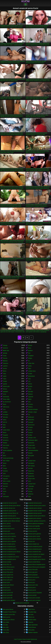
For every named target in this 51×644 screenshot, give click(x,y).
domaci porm (6, 582)
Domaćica (6, 440)
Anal (29, 379)
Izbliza (4, 420)
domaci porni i (32, 588)
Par (29, 415)
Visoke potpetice (7, 450)
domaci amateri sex (34, 544)
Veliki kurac (6, 407)
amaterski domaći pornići (10, 503)
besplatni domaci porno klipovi (11, 518)
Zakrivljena (31, 463)
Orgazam (5, 479)
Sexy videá (6, 622)
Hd (29, 361)
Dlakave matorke (33, 632)
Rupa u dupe (32, 448)
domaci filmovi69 (33, 570)
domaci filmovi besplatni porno (37, 565)
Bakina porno (6, 617)
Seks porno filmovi (8, 609)
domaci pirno (32, 580)
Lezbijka (5, 412)
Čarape (5, 381)
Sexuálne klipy (32, 612)
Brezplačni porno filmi (9, 615)
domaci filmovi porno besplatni (37, 567)
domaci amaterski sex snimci (11, 557)
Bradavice (31, 473)
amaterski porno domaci (35, 508)
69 (29, 458)
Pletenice (5, 484)
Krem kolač (6, 445)
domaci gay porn (33, 572)
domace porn (6, 531)
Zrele (4, 473)
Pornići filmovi (32, 627)
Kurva (4, 394)
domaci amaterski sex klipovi (36, 554)
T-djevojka (31, 486)
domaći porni (6, 588)
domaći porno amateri (34, 600)
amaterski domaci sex (9, 508)
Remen (30, 430)
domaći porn (32, 582)
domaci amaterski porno (35, 549)
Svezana (5, 471)
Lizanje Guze (32, 461)
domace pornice (33, 531)
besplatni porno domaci (35, 518)
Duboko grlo (6, 386)
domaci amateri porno (9, 544)
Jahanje (5, 353)
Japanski (31, 397)
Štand (4, 404)
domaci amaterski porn (9, 547)
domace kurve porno (8, 529)
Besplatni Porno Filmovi (9, 612)
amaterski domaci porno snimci (37, 506)
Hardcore (5, 348)
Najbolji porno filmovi (9, 620)
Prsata (5, 356)
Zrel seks (5, 625)
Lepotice (5, 366)
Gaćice (30, 384)
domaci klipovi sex (8, 577)
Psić (29, 353)
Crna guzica (6, 476)
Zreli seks (31, 615)
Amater (30, 374)
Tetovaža (5, 417)
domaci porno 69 (7, 598)
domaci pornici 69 (8, 593)
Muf (4, 453)
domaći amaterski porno (10, 549)
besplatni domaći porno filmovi (37, 516)
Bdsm (4, 456)
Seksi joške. (31, 630)
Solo (29, 402)
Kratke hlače (6, 430)
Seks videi (6, 627)
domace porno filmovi (9, 534)
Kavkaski (31, 422)
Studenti (30, 432)
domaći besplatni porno (35, 557)
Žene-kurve (31, 425)
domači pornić (7, 590)
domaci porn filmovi (8, 585)
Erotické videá (32, 620)
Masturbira (31, 420)
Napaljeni (5, 392)
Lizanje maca (32, 371)
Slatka (30, 366)
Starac (5, 463)
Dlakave (30, 394)
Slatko (30, 399)
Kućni (26, 1)
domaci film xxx (7, 565)
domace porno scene (34, 536)
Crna (4, 409)
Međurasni (31, 417)
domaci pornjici (32, 595)
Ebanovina (31, 443)
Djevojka (30, 392)
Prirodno (30, 404)
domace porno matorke (9, 536)
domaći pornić (32, 590)
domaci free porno (8, 572)
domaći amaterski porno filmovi (11, 552)
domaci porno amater (34, 598)
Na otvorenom (7, 402)
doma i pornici (7, 524)
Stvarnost (5, 438)
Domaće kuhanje (33, 409)
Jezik (4, 489)
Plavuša (5, 358)
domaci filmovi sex (8, 570)
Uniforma (31, 494)
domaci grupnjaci (33, 575)
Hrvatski (30, 427)
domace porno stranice (35, 539)
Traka (4, 374)
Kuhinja (30, 491)
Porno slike (6, 630)
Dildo (4, 425)
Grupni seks (31, 445)
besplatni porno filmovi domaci (11, 521)
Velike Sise (31, 363)
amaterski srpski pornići (9, 511)
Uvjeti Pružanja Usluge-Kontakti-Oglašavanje (25, 639)
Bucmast (31, 489)
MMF (4, 427)
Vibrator (5, 443)
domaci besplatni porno (9, 559)
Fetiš (29, 497)
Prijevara (5, 448)
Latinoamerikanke (33, 450)
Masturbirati (31, 376)
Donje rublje (6, 399)
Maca (30, 348)
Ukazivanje (6, 397)
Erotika (30, 435)
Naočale (30, 468)
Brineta (30, 345)
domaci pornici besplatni (35, 593)
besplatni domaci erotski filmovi (37, 511)
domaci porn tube (33, 585)
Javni (30, 481)
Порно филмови (33, 625)
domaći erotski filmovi (34, 562)
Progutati (5, 435)
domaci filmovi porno (9, 567)
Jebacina (31, 622)
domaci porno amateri (9, 600)
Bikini (4, 466)
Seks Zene (6, 632)
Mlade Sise (6, 351)
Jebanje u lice (32, 438)
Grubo (4, 491)
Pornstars (5, 415)
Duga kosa (31, 471)
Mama (4, 371)
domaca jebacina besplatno (36, 524)
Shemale (5, 486)
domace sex (31, 541)
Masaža (30, 453)
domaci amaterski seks (35, 552)
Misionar (5, 361)
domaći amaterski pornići (35, 547)
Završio (5, 368)
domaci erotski (7, 562)
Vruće (30, 389)
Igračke (30, 386)
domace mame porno (34, 529)
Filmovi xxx (31, 617)
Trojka (4, 379)
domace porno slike (8, 539)
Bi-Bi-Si (5, 422)
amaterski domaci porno (35, 503)
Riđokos (30, 407)
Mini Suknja (31, 466)
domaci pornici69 (8, 595)
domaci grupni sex (8, 575)
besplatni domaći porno (9, 516)
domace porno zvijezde (9, 541)
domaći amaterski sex (9, 554)
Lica (29, 381)
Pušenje (5, 345)
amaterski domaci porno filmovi (11, 506)
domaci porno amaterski (22, 603)
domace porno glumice (34, 534)
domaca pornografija (34, 526)
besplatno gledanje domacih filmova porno (37, 521)
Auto (4, 494)
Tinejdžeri (31, 356)
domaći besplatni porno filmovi (37, 559)
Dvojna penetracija (8, 458)
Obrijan (30, 358)
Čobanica (5, 363)
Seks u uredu (6, 481)
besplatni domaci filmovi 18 (10, 513)
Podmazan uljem (33, 440)
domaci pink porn (8, 580)
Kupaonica (31, 476)
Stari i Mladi (6, 461)
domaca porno (7, 526)
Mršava (5, 389)
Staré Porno (31, 609)
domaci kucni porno (34, 577)
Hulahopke (6, 497)
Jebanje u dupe (32, 412)
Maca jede (31, 456)
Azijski (4, 376)
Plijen (30, 368)
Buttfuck (30, 351)
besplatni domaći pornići (35, 513)
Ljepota (5, 384)
